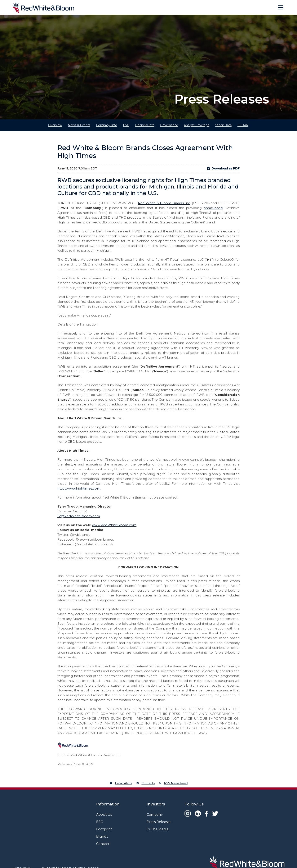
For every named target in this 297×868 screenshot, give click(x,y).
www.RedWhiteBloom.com (114, 525)
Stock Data (223, 125)
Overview (55, 125)
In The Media (158, 829)
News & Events (79, 125)
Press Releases (159, 822)
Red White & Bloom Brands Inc (164, 203)
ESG (126, 125)
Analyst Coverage (197, 125)
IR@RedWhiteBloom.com (79, 516)
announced (213, 208)
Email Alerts (124, 783)
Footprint (104, 829)
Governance (169, 125)
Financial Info (145, 125)
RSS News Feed (176, 783)
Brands (102, 837)
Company (155, 815)
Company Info (107, 125)
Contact (103, 844)
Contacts (148, 783)
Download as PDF (223, 168)
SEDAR (243, 125)
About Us (104, 815)
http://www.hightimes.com (79, 488)
